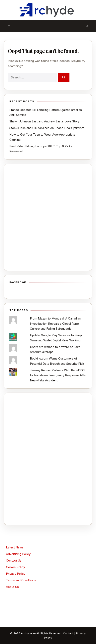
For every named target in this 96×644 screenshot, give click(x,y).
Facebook (18, 282)
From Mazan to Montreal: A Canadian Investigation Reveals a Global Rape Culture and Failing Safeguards (55, 323)
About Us (12, 587)
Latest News (15, 547)
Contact (68, 633)
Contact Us (14, 560)
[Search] (64, 78)
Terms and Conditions (21, 580)
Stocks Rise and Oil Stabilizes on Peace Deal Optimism (47, 128)
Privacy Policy (16, 574)
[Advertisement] (48, 217)
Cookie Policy (15, 567)
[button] (87, 26)
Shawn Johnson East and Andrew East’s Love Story (44, 121)
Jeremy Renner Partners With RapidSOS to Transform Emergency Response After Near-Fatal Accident (58, 375)
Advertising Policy (18, 554)
